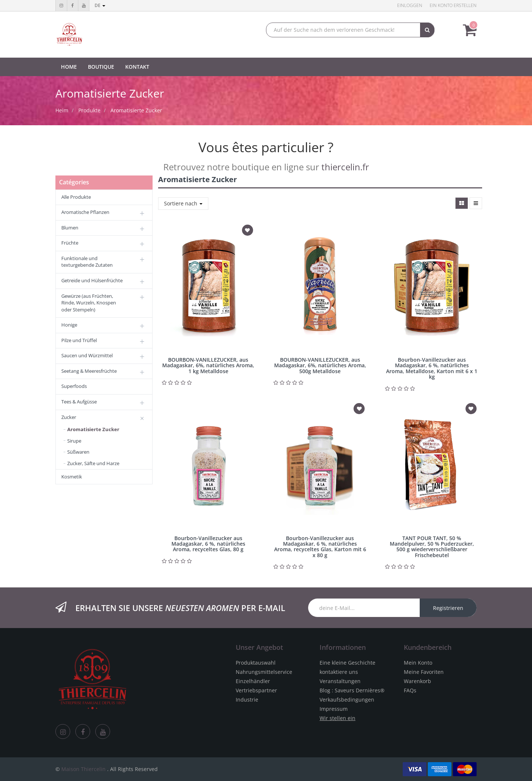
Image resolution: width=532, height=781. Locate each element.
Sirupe (74, 441)
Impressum (334, 709)
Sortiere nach (183, 203)
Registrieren (448, 608)
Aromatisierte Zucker (136, 110)
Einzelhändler (253, 681)
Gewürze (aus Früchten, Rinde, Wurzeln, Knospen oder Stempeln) (89, 303)
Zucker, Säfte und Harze (93, 463)
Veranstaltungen (340, 681)
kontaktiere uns (339, 672)
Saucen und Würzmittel (87, 355)
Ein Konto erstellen (453, 5)
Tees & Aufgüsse (79, 402)
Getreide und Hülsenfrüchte (92, 280)
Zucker (69, 417)
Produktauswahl (256, 663)
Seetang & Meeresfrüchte (89, 371)
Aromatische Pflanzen (85, 212)
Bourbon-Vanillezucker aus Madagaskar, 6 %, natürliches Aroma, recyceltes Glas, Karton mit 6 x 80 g (320, 547)
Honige (69, 325)
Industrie (247, 700)
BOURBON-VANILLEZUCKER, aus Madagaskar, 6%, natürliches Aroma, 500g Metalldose (320, 365)
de (100, 5)
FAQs (410, 690)
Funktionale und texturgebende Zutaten (87, 262)
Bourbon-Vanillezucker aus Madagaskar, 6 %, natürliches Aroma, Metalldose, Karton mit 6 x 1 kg (432, 368)
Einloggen (410, 5)
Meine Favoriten (424, 672)
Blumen (70, 228)
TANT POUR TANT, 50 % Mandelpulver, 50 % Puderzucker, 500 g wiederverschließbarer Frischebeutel (432, 547)
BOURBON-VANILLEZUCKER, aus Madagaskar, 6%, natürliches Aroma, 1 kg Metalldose (208, 365)
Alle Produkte (76, 197)
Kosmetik (72, 477)
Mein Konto (418, 663)
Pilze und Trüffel (79, 340)
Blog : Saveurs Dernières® (352, 690)
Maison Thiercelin (83, 769)
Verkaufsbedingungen (347, 700)
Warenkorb (417, 681)
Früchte (70, 243)
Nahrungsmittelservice (264, 672)
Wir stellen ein (337, 718)
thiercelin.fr (345, 167)
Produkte (89, 110)
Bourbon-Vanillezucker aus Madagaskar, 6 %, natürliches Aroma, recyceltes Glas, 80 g (208, 544)
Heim (62, 110)
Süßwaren (78, 452)
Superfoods (74, 386)
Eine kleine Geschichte (347, 663)
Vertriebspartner (256, 690)
